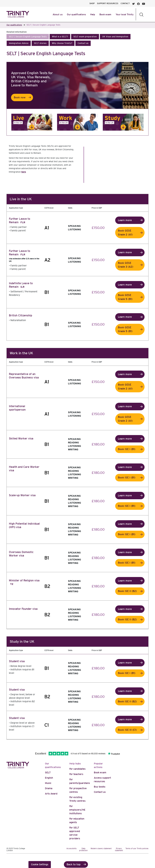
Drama (49, 788)
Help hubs (75, 764)
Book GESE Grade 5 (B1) (125, 297)
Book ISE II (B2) (127, 591)
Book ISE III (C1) (127, 730)
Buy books (100, 787)
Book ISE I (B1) (127, 449)
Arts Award (51, 794)
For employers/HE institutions (77, 810)
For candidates (77, 769)
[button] (28, 37)
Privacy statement (119, 850)
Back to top (74, 864)
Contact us (100, 792)
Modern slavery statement (101, 849)
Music (48, 783)
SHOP (92, 3)
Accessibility (72, 849)
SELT (48, 772)
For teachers (76, 774)
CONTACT (125, 3)
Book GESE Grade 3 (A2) (126, 265)
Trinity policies (143, 849)
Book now (20, 97)
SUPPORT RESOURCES (108, 3)
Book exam (100, 772)
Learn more (125, 220)
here (24, 172)
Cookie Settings (40, 864)
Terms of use (131, 849)
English (49, 778)
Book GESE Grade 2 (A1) (125, 233)
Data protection (83, 850)
